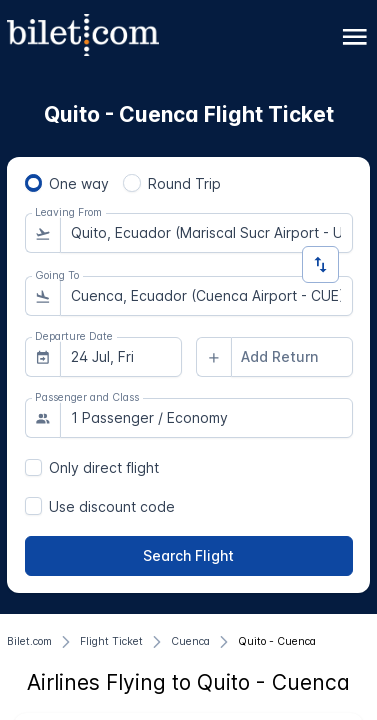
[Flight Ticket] (111, 642)
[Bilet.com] (29, 642)
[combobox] (206, 233)
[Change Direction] (320, 264)
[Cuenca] (190, 642)
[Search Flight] (189, 556)
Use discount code (112, 506)
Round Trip (184, 183)
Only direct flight (104, 467)
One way (79, 183)
